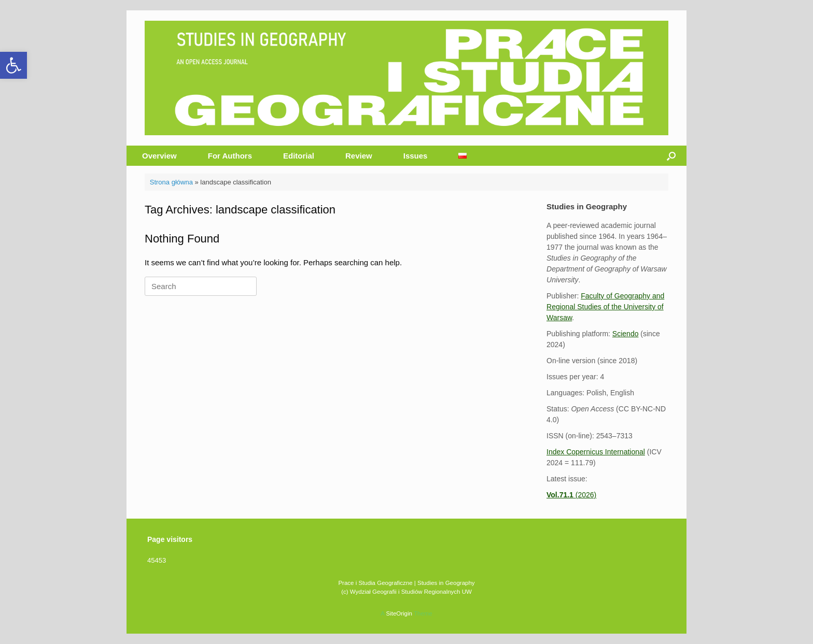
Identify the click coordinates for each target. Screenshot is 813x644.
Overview (159, 156)
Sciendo (626, 334)
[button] (13, 65)
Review (359, 156)
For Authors (230, 156)
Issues (416, 156)
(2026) (571, 495)
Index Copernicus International (596, 452)
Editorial (299, 156)
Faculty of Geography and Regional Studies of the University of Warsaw (605, 307)
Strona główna (171, 182)
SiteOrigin (399, 613)
